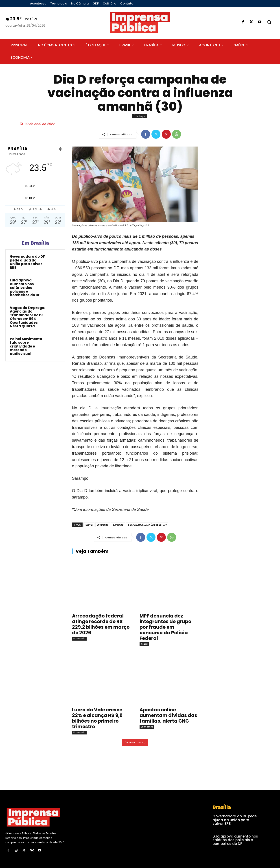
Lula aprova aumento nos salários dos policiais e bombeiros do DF (25, 288)
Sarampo (118, 525)
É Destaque (139, 116)
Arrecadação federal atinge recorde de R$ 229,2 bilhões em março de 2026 (101, 624)
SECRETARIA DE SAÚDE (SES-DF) (147, 525)
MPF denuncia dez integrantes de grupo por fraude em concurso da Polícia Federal (165, 627)
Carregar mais (135, 742)
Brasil (144, 644)
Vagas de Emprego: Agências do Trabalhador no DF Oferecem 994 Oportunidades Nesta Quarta (27, 317)
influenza (103, 525)
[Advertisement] (240, 184)
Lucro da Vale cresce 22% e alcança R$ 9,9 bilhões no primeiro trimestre (97, 718)
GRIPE (89, 525)
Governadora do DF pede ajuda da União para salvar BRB (27, 262)
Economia (79, 638)
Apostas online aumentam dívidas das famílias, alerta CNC (168, 715)
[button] (269, 22)
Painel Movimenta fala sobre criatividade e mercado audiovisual (26, 346)
